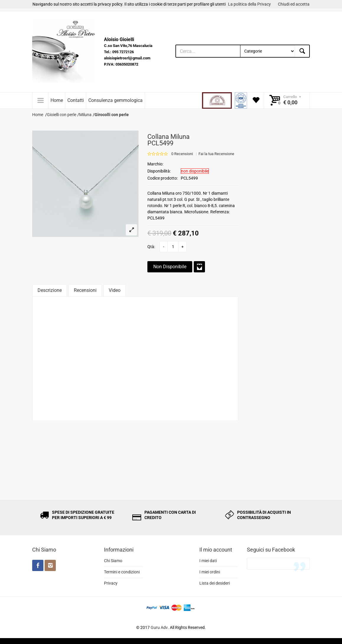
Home (57, 100)
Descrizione (50, 290)
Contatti (76, 100)
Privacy (111, 583)
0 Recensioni (182, 154)
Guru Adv (159, 627)
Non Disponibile (170, 267)
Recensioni (85, 290)
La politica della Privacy (249, 4)
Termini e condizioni (122, 572)
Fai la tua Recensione (216, 154)
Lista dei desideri (215, 583)
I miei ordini (210, 572)
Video (115, 290)
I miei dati (208, 561)
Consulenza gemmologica (115, 100)
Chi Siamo (113, 561)
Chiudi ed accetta (294, 4)
